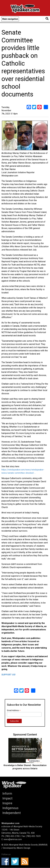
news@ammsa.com (13, 839)
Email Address (14, 710)
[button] (25, 136)
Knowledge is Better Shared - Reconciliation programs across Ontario (25, 767)
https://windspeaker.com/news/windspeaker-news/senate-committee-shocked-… (23, 471)
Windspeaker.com (10, 823)
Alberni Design (23, 848)
